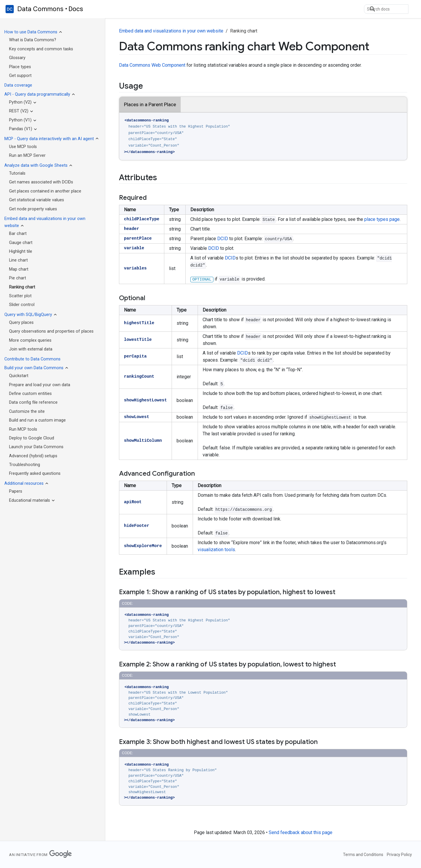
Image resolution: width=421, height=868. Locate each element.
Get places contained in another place (45, 191)
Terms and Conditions (363, 855)
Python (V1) (20, 120)
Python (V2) (20, 102)
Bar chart (18, 234)
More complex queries (30, 340)
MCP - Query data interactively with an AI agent (49, 139)
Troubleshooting (25, 465)
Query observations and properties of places (51, 331)
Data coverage (18, 85)
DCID (223, 239)
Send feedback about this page (301, 832)
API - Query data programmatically (37, 94)
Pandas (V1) (21, 129)
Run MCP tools (23, 429)
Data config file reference (33, 402)
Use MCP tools (23, 147)
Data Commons (40, 9)
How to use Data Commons (31, 32)
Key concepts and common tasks (41, 49)
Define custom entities (30, 394)
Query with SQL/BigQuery (28, 315)
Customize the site (27, 411)
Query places (21, 323)
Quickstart (19, 376)
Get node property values (33, 209)
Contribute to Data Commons (32, 359)
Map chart (19, 269)
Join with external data (31, 349)
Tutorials (17, 173)
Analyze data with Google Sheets (36, 165)
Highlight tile (21, 251)
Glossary (17, 58)
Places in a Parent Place (150, 104)
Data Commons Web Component (152, 65)
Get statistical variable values (37, 200)
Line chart (18, 260)
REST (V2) (19, 111)
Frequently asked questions (35, 473)
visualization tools (216, 550)
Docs (76, 9)
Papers (16, 491)
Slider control (22, 305)
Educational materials (30, 500)
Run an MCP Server (27, 155)
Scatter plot (20, 296)
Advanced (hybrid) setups (33, 456)
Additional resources (24, 483)
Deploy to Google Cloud (32, 438)
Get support (20, 76)
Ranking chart (22, 287)
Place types (20, 67)
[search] (386, 9)
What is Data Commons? (33, 40)
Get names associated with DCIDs (41, 182)
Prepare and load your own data (40, 385)
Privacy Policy (399, 855)
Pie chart (18, 278)
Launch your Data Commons (36, 447)
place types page (382, 219)
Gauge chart (21, 243)
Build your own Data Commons (34, 368)
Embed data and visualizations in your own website (171, 31)
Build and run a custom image (37, 420)
